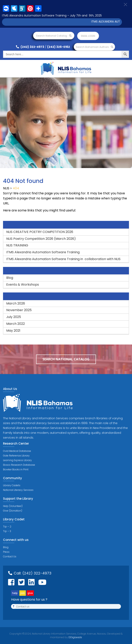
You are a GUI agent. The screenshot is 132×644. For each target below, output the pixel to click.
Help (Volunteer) (13, 506)
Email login (88, 36)
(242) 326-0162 (59, 47)
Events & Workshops (23, 285)
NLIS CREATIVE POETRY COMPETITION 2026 (40, 232)
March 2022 (16, 324)
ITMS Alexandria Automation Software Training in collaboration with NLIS (63, 259)
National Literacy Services (18, 490)
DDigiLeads (75, 637)
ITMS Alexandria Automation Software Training (43, 252)
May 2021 (13, 331)
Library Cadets (12, 485)
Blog (10, 278)
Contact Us (10, 556)
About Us (10, 389)
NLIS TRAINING (17, 245)
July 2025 (14, 317)
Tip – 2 (7, 527)
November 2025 (19, 310)
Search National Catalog (54, 36)
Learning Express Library (17, 460)
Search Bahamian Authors (95, 47)
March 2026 (16, 303)
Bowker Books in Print (16, 469)
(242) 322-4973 (30, 47)
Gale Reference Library (16, 456)
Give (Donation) (13, 511)
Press (6, 552)
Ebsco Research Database (19, 465)
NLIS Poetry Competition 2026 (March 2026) (41, 239)
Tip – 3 (7, 531)
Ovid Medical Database (17, 451)
